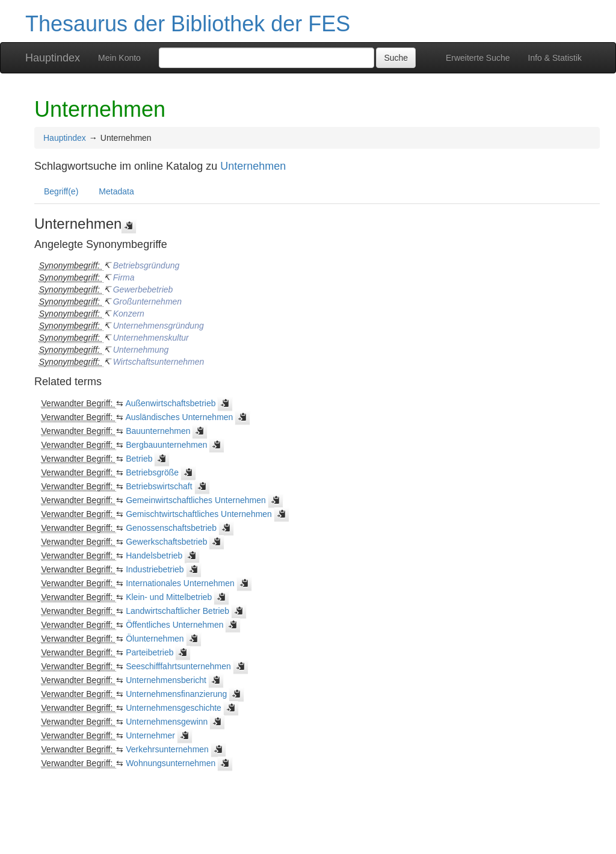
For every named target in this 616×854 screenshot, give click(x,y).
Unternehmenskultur (151, 338)
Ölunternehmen (155, 639)
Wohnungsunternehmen (171, 763)
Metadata (116, 191)
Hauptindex (53, 58)
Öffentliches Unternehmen (174, 625)
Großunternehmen (147, 302)
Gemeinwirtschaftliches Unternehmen (196, 500)
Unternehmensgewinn (167, 722)
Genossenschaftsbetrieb (171, 528)
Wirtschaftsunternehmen (159, 362)
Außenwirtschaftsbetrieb (170, 403)
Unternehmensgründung (159, 326)
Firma (124, 277)
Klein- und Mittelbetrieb (169, 597)
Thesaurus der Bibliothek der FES (188, 24)
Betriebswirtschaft (159, 486)
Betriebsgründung (146, 265)
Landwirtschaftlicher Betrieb (177, 611)
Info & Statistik (555, 58)
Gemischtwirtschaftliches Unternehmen (199, 514)
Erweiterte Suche (478, 58)
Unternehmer (150, 735)
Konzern (129, 314)
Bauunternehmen (158, 431)
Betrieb (139, 459)
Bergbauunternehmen (166, 445)
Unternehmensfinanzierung (176, 694)
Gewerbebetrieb (143, 289)
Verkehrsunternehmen (167, 749)
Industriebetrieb (155, 569)
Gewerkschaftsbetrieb (166, 542)
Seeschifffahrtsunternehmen (178, 666)
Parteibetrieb (149, 652)
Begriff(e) (61, 191)
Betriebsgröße (152, 472)
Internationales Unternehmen (180, 583)
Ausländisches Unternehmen (179, 417)
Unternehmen (253, 166)
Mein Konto (119, 58)
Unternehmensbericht (166, 680)
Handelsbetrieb (154, 555)
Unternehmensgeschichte (174, 708)
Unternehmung (141, 350)
